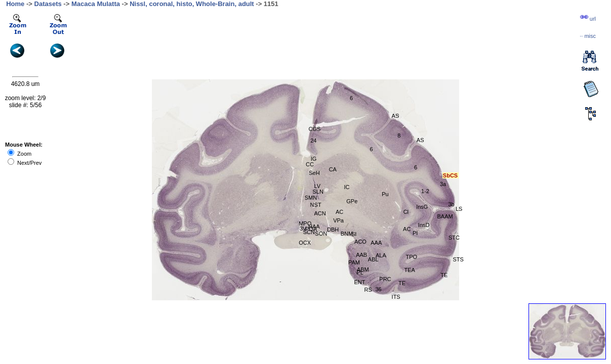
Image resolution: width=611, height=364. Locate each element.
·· (588, 36)
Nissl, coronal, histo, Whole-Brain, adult (192, 4)
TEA (410, 270)
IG (314, 159)
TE (402, 283)
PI (415, 233)
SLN (318, 192)
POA (311, 229)
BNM (347, 234)
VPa (338, 220)
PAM (354, 262)
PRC (385, 279)
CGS (315, 129)
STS (458, 259)
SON (321, 234)
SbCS (450, 175)
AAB (361, 255)
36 (378, 289)
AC (339, 212)
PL (360, 272)
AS (420, 140)
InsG (422, 207)
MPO (305, 223)
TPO (412, 257)
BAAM (445, 216)
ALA (381, 255)
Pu (385, 194)
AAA (376, 243)
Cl (406, 212)
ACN (320, 213)
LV (318, 186)
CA (333, 169)
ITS (396, 297)
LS (459, 209)
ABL (373, 259)
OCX (305, 243)
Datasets (48, 4)
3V (303, 229)
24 (313, 141)
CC (310, 164)
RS (368, 290)
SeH (314, 173)
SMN (311, 198)
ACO (360, 242)
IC (347, 187)
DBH (333, 230)
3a (443, 184)
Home (15, 4)
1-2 (425, 191)
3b (451, 204)
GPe (352, 201)
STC (454, 238)
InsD (424, 225)
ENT (359, 282)
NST (316, 205)
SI (354, 234)
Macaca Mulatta (96, 4)
